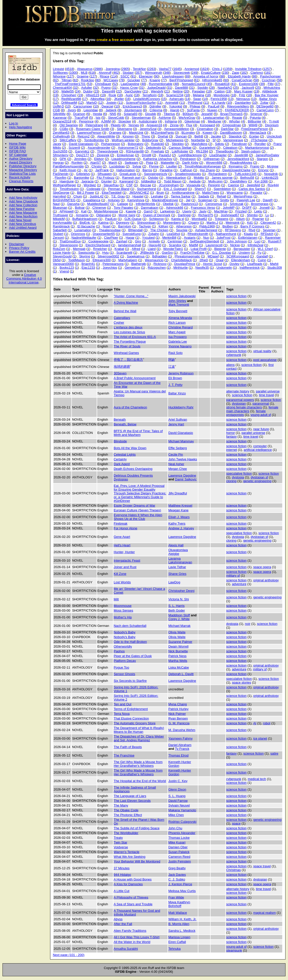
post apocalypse (265, 360)
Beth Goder (177, 610)
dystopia (238, 477)
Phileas (195, 106)
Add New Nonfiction (23, 216)
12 (56, 103)
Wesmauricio (154, 260)
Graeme (83, 76)
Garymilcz (82, 151)
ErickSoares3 (132, 106)
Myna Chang (177, 704)
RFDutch (267, 234)
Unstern (244, 253)
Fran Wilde (176, 897)
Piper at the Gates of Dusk (133, 656)
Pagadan (199, 91)
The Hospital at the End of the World (140, 781)
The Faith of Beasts (128, 747)
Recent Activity (20, 177)
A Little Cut (122, 891)
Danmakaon (150, 208)
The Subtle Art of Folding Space (137, 828)
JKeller (119, 99)
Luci (257, 241)
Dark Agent (122, 464)
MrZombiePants (162, 133)
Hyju (105, 253)
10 (229, 103)
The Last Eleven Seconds (132, 801)
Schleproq (156, 219)
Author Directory (21, 159)
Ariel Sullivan (178, 420)
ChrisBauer (103, 84)
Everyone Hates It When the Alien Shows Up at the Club (138, 517)
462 (116, 73)
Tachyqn (145, 226)
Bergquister (242, 249)
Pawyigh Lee (246, 200)
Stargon (262, 159)
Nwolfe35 (202, 268)
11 (120, 103)
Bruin (160, 193)
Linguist (58, 69)
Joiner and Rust (125, 567)
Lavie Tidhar (177, 567)
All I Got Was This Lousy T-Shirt (137, 937)
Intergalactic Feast (127, 560)
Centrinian (175, 241)
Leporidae (91, 110)
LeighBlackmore (190, 155)
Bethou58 (247, 178)
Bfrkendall (135, 230)
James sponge (222, 178)
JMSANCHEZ (139, 193)
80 (98, 80)
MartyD (92, 103)
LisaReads (255, 264)
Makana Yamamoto (182, 810)
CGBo (64, 129)
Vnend (64, 271)
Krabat (119, 249)
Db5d (57, 260)
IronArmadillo (62, 223)
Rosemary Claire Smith (93, 129)
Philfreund (195, 103)
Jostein (111, 103)
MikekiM (59, 219)
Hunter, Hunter (124, 552)
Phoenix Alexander (182, 833)
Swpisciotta (87, 253)
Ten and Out (123, 704)
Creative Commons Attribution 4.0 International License (24, 279)
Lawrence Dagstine (182, 476)
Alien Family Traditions (130, 931)
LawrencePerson (89, 133)
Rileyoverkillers (238, 106)
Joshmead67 (230, 215)
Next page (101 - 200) (69, 955)
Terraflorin (150, 95)
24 (56, 91)
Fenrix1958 (219, 99)
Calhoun (186, 170)
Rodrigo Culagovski (182, 822)
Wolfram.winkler (123, 140)
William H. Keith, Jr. (182, 919)
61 (197, 80)
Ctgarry (194, 223)
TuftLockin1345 (245, 174)
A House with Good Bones (133, 879)
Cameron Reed (179, 857)
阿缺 (172, 360)
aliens (230, 365)
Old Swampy (69, 125)
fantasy (231, 437)
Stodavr (128, 73)
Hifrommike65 (212, 80)
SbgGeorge (61, 193)
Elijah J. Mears (179, 517)
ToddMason (77, 260)
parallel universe (268, 391)
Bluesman (60, 208)
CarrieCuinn (265, 110)
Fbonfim (60, 178)
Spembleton (222, 189)
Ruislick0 (158, 144)
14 (188, 99)
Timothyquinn (69, 189)
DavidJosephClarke (236, 170)
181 (268, 73)
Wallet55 (68, 91)
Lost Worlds (122, 582)
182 (244, 73)
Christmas (233, 870)
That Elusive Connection (131, 718)
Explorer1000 (249, 84)
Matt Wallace (178, 913)
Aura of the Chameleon (130, 407)
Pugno (106, 88)
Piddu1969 (207, 226)
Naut (56, 204)
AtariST (96, 163)
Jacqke (216, 136)
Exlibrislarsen (248, 238)
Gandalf (262, 256)
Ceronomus (214, 204)
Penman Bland (119, 189)
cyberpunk (234, 355)
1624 (205, 69)
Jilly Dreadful (178, 493)
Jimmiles (80, 159)
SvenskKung (132, 234)
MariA (113, 163)
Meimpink (233, 223)
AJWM (106, 121)
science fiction (236, 296)
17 (56, 99)
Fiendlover (239, 144)
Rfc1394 (202, 151)
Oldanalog (104, 215)
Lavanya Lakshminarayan (180, 560)
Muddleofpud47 (98, 204)
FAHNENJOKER (237, 110)
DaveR (268, 200)
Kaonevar (60, 118)
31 (114, 88)
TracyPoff (81, 118)
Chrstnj (97, 166)
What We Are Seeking (129, 857)
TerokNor (139, 69)
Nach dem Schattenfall (130, 626)
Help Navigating (20, 127)
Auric (129, 95)
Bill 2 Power (86, 193)
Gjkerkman (192, 121)
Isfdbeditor (149, 181)
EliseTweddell (112, 193)
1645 (177, 69)
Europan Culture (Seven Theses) (137, 510)
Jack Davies (177, 875)
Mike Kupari (177, 842)
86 (254, 76)
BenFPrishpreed (181, 80)
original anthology (266, 580)
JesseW (207, 114)
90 (157, 76)
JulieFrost (224, 238)
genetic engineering (257, 481)
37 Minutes (122, 868)
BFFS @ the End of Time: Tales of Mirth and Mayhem (138, 433)
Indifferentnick (250, 268)
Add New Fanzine (22, 209)
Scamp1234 (175, 95)
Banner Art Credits (22, 252)
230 (225, 73)
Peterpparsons (113, 264)
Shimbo (252, 215)
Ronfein (77, 163)
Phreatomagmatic (187, 256)
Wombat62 (199, 219)
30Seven (120, 373)
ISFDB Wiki (17, 147)
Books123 (67, 268)
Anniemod (192, 69)
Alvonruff (105, 73)
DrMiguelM (69, 103)
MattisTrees (210, 193)
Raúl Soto (175, 353)
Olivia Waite (177, 632)
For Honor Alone (125, 528)
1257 (267, 69)
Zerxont (58, 238)
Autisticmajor (148, 121)
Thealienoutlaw (110, 230)
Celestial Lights (125, 455)
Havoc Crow (129, 88)
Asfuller (87, 88)
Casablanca (92, 200)
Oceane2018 (62, 121)
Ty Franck (182, 749)
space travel (262, 866)
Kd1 (250, 223)
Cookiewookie (99, 241)
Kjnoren (128, 136)
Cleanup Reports (21, 181)
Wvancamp (235, 193)
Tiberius (169, 114)
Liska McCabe (179, 667)
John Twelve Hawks (183, 459)
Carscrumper (83, 106)
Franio (255, 166)
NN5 (113, 114)
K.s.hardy (219, 103)
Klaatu (249, 234)
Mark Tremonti (179, 305)
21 (145, 91)
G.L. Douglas (222, 253)
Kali (84, 211)
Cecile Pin (176, 455)
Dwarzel (107, 106)
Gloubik (151, 114)
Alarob (174, 110)
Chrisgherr (69, 95)
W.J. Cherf (265, 249)
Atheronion (184, 226)
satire (274, 753)
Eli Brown (175, 378)
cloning (231, 481)
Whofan (235, 121)
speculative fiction (239, 474)
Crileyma (156, 110)
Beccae (146, 185)
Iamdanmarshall (129, 245)
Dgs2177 (83, 155)
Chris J (217, 69)
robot (267, 723)
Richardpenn (218, 174)
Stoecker (125, 121)
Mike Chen (176, 815)
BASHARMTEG (64, 200)
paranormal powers (240, 400)
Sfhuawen (105, 174)
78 (122, 80)
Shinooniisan (146, 223)
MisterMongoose (106, 211)
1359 (228, 69)
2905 (125, 69)
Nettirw (178, 91)
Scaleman (205, 200)
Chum (78, 196)
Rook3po (88, 80)
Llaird (152, 249)
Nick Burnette (178, 651)
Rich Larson (177, 323)
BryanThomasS (232, 114)
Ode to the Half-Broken (130, 642)
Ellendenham (241, 260)
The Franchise (124, 755)
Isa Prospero (177, 337)
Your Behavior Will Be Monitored (137, 861)
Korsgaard (207, 125)
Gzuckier (134, 80)
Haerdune (67, 181)
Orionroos (78, 234)
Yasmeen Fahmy (180, 738)
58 (256, 80)
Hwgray (58, 163)
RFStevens (233, 230)
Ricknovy (160, 264)
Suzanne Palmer (180, 642)
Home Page (18, 144)
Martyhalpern (128, 260)
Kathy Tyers (177, 523)
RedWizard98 (71, 99)
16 (108, 99)
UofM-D (58, 106)
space (236, 823)
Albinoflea (98, 99)
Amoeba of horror (206, 76)
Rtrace (104, 76)
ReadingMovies (241, 163)
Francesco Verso (203, 208)
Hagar (130, 238)
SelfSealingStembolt (204, 241)
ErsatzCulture (211, 73)
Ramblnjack (61, 226)
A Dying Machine (126, 303)
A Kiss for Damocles (128, 884)
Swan (197, 99)
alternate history (238, 391)
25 (236, 88)
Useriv (187, 211)
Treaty (118, 838)
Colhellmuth (61, 136)
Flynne (154, 166)
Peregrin (214, 185)
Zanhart (122, 241)
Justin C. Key (178, 781)
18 (120, 95)
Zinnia (174, 125)
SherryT (200, 189)
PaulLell (214, 106)
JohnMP (229, 208)
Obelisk (168, 204)
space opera (262, 567)
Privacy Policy (19, 248)
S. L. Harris (176, 606)
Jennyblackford (238, 159)
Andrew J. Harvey (181, 528)
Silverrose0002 (108, 256)
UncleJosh (274, 136)
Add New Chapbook (23, 201)
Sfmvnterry (61, 155)
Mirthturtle (181, 268)
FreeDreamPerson (255, 129)
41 (233, 84)
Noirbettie (198, 140)
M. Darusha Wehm (182, 730)
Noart (107, 226)
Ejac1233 (88, 268)
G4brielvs (83, 174)
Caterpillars (122, 318)
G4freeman (211, 159)
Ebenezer (146, 76)
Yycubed (148, 238)
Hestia (98, 114)
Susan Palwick (179, 852)
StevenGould (62, 256)
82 (56, 80)
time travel (266, 395)
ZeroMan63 (61, 133)
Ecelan (254, 136)
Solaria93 (131, 114)
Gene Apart (122, 537)
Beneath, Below (125, 424)
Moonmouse (123, 606)
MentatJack (258, 133)
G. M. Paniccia (179, 723)
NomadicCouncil (194, 84)
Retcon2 (84, 136)
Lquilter (172, 166)
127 (70, 76)
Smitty (225, 200)
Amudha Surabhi (126, 949)
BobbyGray (150, 140)
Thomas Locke (179, 838)
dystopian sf (259, 477)
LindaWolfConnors (147, 99)
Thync (146, 136)
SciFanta (193, 110)
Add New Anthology (23, 198)
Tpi (279, 208)
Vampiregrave (233, 140)
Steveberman (141, 118)
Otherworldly (123, 646)
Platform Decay (125, 661)
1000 (74, 73)
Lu (267, 215)
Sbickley (178, 144)
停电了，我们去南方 (128, 360)
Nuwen (212, 110)
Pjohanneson (111, 144)
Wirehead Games (126, 353)
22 (119, 91)
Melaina (198, 95)
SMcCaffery (68, 140)
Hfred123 (93, 95)
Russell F (275, 241)
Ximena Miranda (180, 318)
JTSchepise (259, 140)
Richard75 (206, 215)
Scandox (175, 245)
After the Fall (123, 924)
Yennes (134, 125)
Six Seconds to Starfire (130, 681)
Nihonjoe (59, 76)
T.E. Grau (118, 196)
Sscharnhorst (147, 189)
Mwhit (274, 264)
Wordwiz (90, 185)
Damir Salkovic (186, 479)
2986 (98, 69)
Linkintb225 (270, 178)
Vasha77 (165, 69)
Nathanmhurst (226, 234)
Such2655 (60, 151)
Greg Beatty (177, 868)
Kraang (155, 80)
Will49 (253, 125)
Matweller (168, 163)
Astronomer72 (128, 148)
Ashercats (177, 99)
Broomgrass (260, 204)
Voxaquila (193, 185)
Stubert (58, 234)
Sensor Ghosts (124, 674)
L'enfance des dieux (128, 327)
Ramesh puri (131, 178)
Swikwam (132, 163)
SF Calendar (18, 155)
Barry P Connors (252, 226)
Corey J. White (179, 619)
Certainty (120, 459)
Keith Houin (68, 170)
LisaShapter (218, 155)
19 (209, 91)
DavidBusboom (231, 133)
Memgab (79, 249)
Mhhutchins (272, 88)
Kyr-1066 (261, 181)
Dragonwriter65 (104, 234)
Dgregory (123, 223)
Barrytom (125, 226)
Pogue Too (121, 667)
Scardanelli (124, 253)
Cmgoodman (232, 125)
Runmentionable (161, 84)
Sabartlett (60, 230)
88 (222, 76)
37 (277, 84)
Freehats (158, 151)
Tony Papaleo (124, 208)
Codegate (93, 189)
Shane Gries (177, 574)
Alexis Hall (176, 545)
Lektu (258, 211)
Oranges (115, 133)
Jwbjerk (111, 110)
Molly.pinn (215, 181)
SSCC (125, 76)
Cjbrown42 (268, 223)
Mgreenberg (172, 223)
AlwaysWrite (106, 136)
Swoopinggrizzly (156, 174)
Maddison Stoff (179, 615)
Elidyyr (99, 159)
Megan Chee (178, 469)
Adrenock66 (175, 208)
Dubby (88, 91)
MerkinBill (169, 238)
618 (92, 73)
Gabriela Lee (178, 342)
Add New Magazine (23, 213)
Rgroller (260, 144)
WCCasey (111, 80)
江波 (172, 367)
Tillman (66, 80)
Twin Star (120, 842)
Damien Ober (178, 847)
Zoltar (264, 103)
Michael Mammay (181, 441)
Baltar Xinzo (268, 99)
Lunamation (83, 230)
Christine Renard (180, 327)
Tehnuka (174, 949)
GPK (63, 159)
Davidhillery (239, 181)
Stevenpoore (69, 245)
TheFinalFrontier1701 (70, 84)
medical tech (257, 779)
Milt (116, 599)
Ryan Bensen (178, 718)
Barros (147, 170)
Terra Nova (122, 714)
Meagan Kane (178, 510)
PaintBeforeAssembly (68, 166)
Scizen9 (74, 148)
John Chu (175, 828)
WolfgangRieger (64, 185)
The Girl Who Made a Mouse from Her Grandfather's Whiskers (138, 764)
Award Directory (21, 162)
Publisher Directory (23, 166)
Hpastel (138, 196)
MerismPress (243, 196)
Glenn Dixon (177, 789)
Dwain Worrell (178, 646)
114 (114, 76)
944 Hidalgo (122, 875)
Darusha (74, 204)
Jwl (188, 200)
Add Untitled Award (23, 228)
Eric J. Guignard (175, 189)
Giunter (106, 181)
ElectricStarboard (98, 245)
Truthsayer (60, 215)
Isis (98, 118)
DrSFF (247, 208)
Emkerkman (126, 155)
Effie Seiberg (178, 448)
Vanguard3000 (63, 264)
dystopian (239, 404)
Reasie (237, 118)
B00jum (188, 114)
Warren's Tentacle (127, 852)
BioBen (228, 226)
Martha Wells (178, 661)
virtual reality (262, 351)
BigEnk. (85, 223)
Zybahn (154, 234)
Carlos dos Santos (252, 189)
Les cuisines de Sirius (129, 332)
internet (232, 450)
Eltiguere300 (102, 260)
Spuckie (182, 230)
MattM (194, 245)
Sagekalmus (136, 256)
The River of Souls (127, 346)
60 (226, 80)
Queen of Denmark (157, 215)
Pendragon (188, 159)
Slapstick (235, 136)
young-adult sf (261, 415)
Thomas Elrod (178, 755)
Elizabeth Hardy (239, 76)
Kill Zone (120, 574)
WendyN (157, 91)
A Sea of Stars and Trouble (133, 904)
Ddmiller (156, 106)
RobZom (59, 249)
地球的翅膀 (122, 367)
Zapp (236, 73)
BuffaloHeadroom (85, 219)
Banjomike (81, 178)
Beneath (120, 420)
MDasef (213, 256)
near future (261, 429)
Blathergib (138, 264)
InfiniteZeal (255, 245)
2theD (204, 260)
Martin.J (212, 223)
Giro (138, 241)
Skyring (85, 256)
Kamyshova (136, 200)
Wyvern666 (214, 163)
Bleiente (220, 249)
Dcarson (79, 114)
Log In (14, 123)
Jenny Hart (176, 424)
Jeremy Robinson (181, 373)
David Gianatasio (81, 144)
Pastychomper (271, 76)
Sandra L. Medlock (182, 931)
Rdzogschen (157, 268)
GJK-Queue (133, 219)
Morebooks (222, 95)
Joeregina (113, 69)
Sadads (204, 196)
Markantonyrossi (257, 148)
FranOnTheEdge (192, 253)
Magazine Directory (23, 170)
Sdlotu (220, 144)
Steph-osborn (251, 151)
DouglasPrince (185, 264)
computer (260, 446)
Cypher (119, 323)
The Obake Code (126, 810)
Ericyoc (263, 170)
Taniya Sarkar (181, 196)
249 (195, 73)
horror (231, 433)
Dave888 (182, 88)
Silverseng (124, 129)
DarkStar (227, 129)
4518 (70, 69)
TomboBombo (94, 140)
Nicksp (235, 245)
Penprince (86, 121)
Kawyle (131, 211)
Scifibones (60, 73)
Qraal (220, 260)
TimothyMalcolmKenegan (203, 166)
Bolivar (80, 208)
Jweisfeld (253, 185)
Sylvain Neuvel (179, 805)
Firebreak (121, 523)
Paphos (119, 651)
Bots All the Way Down (130, 448)
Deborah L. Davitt (181, 674)
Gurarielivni (207, 148)
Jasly (203, 211)
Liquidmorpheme (124, 159)
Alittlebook (270, 91)
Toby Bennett (178, 311)
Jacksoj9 (248, 88)
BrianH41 (88, 264)
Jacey (57, 144)
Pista (150, 163)
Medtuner (215, 121)
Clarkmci (257, 73)
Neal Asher (176, 464)
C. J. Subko (177, 879)
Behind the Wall (125, 311)
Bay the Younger (267, 95)
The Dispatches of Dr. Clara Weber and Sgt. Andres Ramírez (139, 738)
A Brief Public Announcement (135, 378)
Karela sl (178, 219)
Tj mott (274, 121)
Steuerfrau (111, 185)
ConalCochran (242, 80)
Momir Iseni (127, 215)
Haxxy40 (155, 245)
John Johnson (237, 241)
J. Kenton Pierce (180, 884)
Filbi (271, 84)
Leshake (157, 196)
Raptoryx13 (190, 204)
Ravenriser (273, 238)
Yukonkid (176, 106)
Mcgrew (273, 166)
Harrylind (59, 196)
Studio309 (274, 268)
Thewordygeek (108, 151)
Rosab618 (222, 84)
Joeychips (110, 268)
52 (115, 84)
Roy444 (273, 185)
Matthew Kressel (180, 505)
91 (133, 76)
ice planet (260, 738)
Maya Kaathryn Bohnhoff (179, 904)
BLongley (188, 133)
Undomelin (224, 268)
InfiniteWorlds (146, 204)
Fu (259, 253)
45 (209, 84)
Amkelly (154, 241)
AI (255, 723)
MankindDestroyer (165, 200)
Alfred (136, 249)
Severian (269, 230)
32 (76, 88)
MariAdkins (199, 144)
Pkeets (116, 125)
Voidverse (121, 847)
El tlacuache (86, 226)
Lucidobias (117, 166)
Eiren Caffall (177, 942)
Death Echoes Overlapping (133, 469)
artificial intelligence (258, 450)
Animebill (172, 103)
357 (138, 73)
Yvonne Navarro (180, 346)
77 (144, 80)
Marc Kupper (243, 91)
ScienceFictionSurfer (141, 103)
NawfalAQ (225, 88)
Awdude (195, 181)
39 (262, 84)
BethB (199, 136)
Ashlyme (165, 118)
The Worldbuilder (126, 833)
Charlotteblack (181, 260)
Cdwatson (230, 148)
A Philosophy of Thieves (131, 897)
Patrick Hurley (178, 709)
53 (89, 84)
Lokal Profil (199, 249)
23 (96, 91)
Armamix (82, 215)
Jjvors (72, 110)
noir (248, 624)
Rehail (222, 196)
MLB (84, 73)
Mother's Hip (123, 617)
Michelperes (175, 140)
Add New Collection (23, 205)
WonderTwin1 (173, 249)
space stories (241, 682)
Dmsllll (147, 155)
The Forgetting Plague (130, 342)
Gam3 (148, 211)
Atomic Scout (212, 264)
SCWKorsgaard (238, 256)
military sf (233, 575)
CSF (129, 185)
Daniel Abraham (180, 745)
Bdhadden (160, 256)
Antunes (114, 200)
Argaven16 (154, 125)
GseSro (167, 253)
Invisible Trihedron (248, 69)
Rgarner (258, 219)
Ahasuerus (85, 69)
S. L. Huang (177, 796)
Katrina (103, 223)
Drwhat (163, 136)
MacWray (221, 211)
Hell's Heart (122, 545)
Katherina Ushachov (158, 159)
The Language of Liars (130, 796)
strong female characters (244, 407)
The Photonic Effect (128, 815)
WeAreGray (187, 118)
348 (167, 73)
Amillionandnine (183, 193)
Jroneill (265, 208)
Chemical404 (62, 88)
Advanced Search (24, 105)
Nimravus (243, 99)
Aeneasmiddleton (177, 129)
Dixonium (272, 125)
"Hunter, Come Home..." (131, 296)
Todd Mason (173, 181)
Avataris (190, 238)
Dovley (235, 264)
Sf (214, 140)
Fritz (242, 95)
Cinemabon (205, 129)
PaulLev (111, 219)
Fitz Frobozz (106, 178)
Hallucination (126, 170)
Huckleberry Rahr (181, 407)
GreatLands (128, 174)
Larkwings (168, 211)
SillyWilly (59, 114)
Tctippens (222, 219)
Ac (86, 170)
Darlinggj (184, 215)
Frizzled (241, 211)
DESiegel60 (265, 106)
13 (231, 99)
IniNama (171, 121)
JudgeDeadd (156, 88)
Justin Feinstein (180, 861)
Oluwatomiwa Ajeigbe (178, 552)
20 (187, 91)
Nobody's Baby (125, 632)
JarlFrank (102, 170)
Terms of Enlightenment (131, 709)
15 (164, 99)
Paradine (166, 170)
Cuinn (262, 260)
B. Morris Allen (179, 924)
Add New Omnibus (23, 224)
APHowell (67, 211)
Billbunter (255, 121)
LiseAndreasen (173, 76)
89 (188, 76)
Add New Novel (20, 220)
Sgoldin (203, 88)
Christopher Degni (181, 591)
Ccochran (269, 80)
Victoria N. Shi (179, 599)
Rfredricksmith (198, 234)
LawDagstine (130, 84)
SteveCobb (116, 118)
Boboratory (136, 144)
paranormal (261, 404)
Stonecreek (182, 73)
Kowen (208, 133)
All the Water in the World (132, 942)
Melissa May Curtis (182, 891)
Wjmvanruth (154, 73)
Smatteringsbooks (188, 174)
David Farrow (178, 801)
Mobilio (199, 178)
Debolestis (154, 148)
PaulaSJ (165, 155)
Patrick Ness (177, 656)
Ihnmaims (236, 166)
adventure (239, 584)
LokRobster (180, 151)
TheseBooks (225, 151)
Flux (189, 125)
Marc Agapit (177, 332)
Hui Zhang (207, 170)
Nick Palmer (177, 714)
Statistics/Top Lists (22, 174)
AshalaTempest (206, 230)
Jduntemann (133, 110)
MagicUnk (136, 133)
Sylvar (137, 166)
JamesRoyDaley (267, 155)
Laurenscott (214, 245)
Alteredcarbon (176, 178)
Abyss (118, 919)
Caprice (234, 185)
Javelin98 (241, 155)
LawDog (174, 582)
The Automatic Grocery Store (135, 723)
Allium (240, 219)
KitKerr (164, 226)
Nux (206, 238)
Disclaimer (17, 244)
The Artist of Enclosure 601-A (135, 337)
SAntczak (237, 204)
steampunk (234, 950)
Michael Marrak (179, 626)
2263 (152, 69)
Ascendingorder (99, 148)
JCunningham (169, 185)
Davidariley (243, 103)
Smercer (256, 114)
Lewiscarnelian (214, 118)
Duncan (181, 136)
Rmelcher (100, 249)
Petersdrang (94, 125)
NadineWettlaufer (84, 238)
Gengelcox (132, 268)
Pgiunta (255, 118)
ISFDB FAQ (18, 151)
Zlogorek (103, 155)
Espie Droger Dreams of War (134, 505)
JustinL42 (97, 196)
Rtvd (252, 230)
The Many (121, 805)
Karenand (126, 181)
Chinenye (99, 208)
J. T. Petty (175, 385)
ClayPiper (111, 238)
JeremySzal (148, 129)
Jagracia (88, 181)
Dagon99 (109, 91)
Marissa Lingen (179, 937)
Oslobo (153, 178)
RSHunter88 (135, 151)
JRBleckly (147, 253)
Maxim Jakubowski (182, 296)
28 (212, 88)
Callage (122, 204)
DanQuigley (133, 91)
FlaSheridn (61, 174)
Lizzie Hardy (62, 253)
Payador (256, 193)
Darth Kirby (190, 163)
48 (143, 84)
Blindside (120, 441)
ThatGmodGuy (70, 241)
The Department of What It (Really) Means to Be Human (139, 730)
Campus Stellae (180, 148)
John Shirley (177, 301)
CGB (56, 110)
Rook (112, 95)
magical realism (264, 913)
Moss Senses (123, 610)
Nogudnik (271, 174)
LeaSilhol (173, 234)
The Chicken (159, 230)
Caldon (220, 91)
